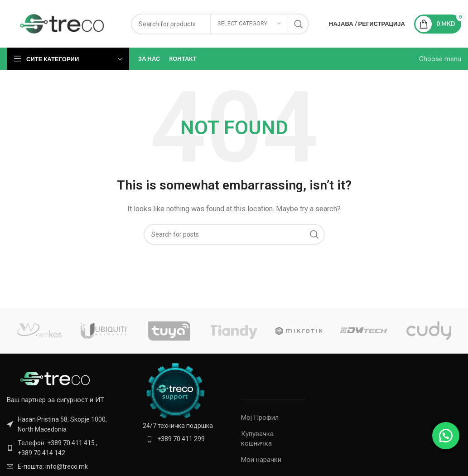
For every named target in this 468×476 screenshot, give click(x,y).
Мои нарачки (261, 460)
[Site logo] (62, 23)
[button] (445, 435)
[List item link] (58, 448)
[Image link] (57, 378)
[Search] (234, 234)
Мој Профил (260, 418)
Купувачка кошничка (257, 439)
